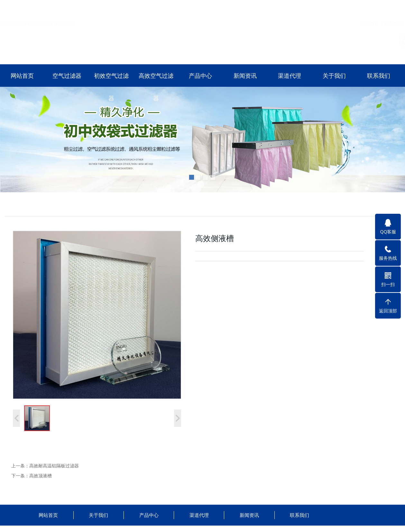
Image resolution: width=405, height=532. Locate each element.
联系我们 (393, 8)
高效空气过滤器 (156, 87)
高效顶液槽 (41, 476)
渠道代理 (290, 76)
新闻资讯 (245, 76)
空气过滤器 (67, 76)
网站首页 (370, 8)
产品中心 (200, 76)
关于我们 (334, 76)
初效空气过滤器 (111, 87)
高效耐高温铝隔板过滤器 (54, 466)
